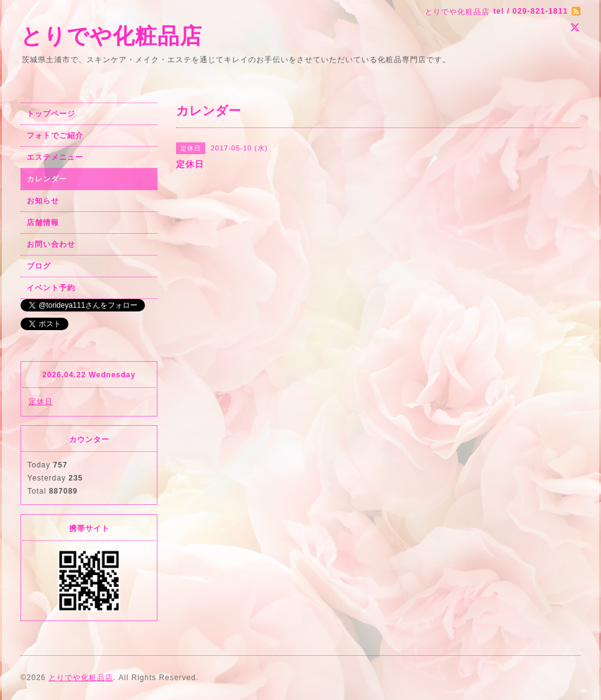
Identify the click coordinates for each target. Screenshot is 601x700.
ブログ (39, 266)
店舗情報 (43, 223)
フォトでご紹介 (55, 136)
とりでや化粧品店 (111, 36)
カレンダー (47, 179)
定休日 (41, 402)
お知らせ (43, 201)
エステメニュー (55, 157)
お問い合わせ (51, 244)
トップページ (51, 114)
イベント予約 (51, 288)
